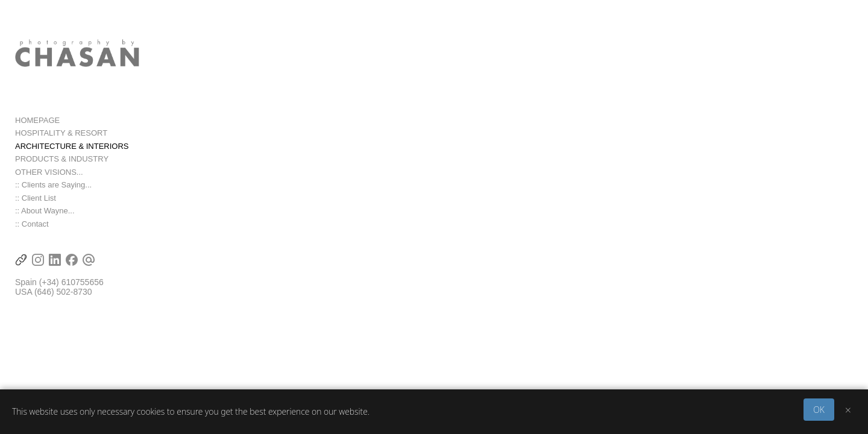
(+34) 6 (53, 289)
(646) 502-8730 (63, 299)
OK (819, 410)
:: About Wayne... (45, 218)
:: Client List (36, 205)
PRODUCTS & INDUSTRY (62, 166)
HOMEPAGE (37, 127)
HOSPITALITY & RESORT (61, 140)
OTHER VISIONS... (49, 179)
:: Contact (32, 231)
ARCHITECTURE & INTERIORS (72, 153)
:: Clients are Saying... (53, 192)
